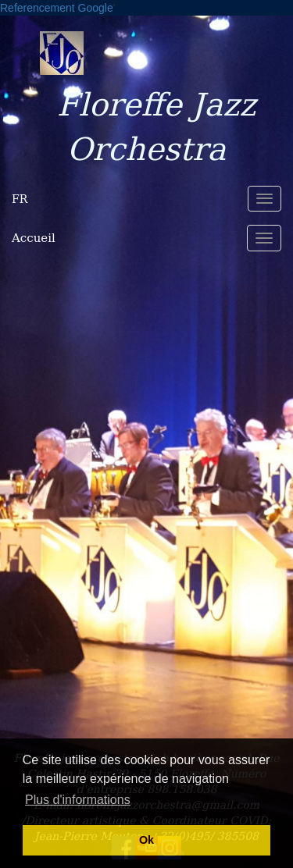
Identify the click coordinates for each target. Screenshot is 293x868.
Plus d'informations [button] (78, 800)
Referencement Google (57, 8)
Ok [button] (146, 840)
